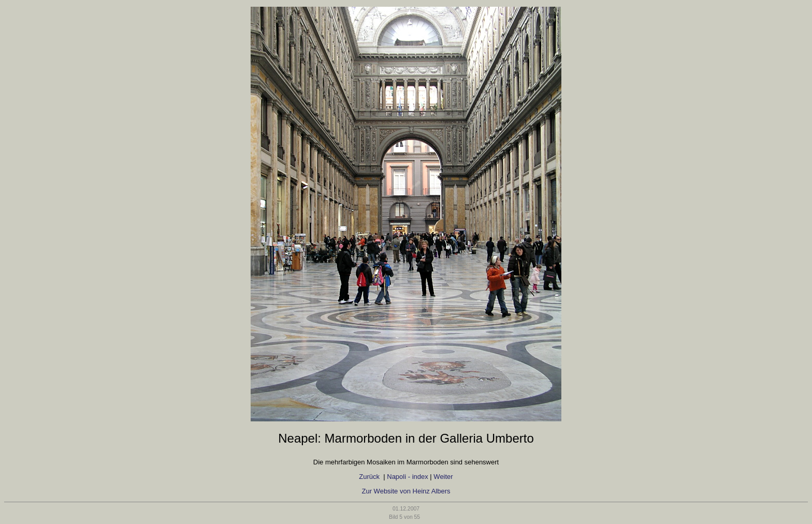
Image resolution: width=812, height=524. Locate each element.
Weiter (443, 477)
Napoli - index (408, 477)
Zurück (370, 477)
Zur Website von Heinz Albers (406, 491)
